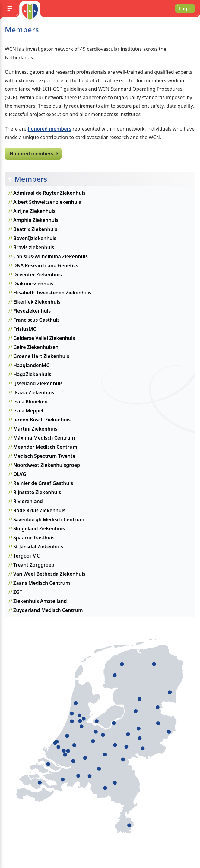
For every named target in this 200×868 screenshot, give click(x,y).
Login (185, 8)
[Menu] (10, 8)
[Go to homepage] (30, 11)
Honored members (31, 154)
